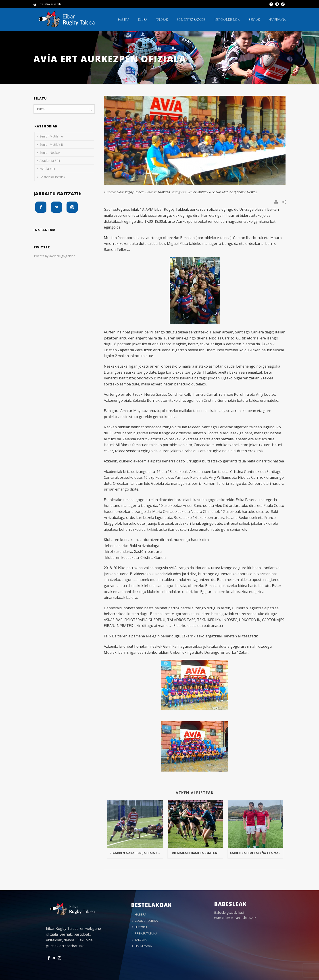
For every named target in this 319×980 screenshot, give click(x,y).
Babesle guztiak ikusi (229, 912)
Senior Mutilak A (199, 192)
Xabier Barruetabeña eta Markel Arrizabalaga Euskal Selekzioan (256, 853)
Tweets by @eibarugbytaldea (54, 256)
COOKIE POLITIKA (145, 921)
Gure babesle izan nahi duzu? (235, 918)
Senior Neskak (247, 192)
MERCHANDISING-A (227, 20)
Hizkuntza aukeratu (48, 4)
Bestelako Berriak (51, 177)
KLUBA (143, 20)
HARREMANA (277, 20)
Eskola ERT (46, 169)
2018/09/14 (162, 192)
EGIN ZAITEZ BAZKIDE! (191, 20)
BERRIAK (254, 20)
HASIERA (124, 20)
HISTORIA (140, 927)
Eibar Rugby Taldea (130, 192)
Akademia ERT (49, 161)
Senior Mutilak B (224, 192)
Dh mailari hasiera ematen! (195, 853)
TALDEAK (162, 20)
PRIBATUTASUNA (145, 933)
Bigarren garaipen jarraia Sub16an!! (136, 853)
